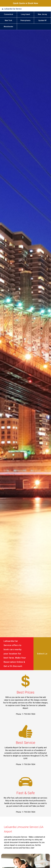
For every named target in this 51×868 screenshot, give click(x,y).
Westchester (8, 27)
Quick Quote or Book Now (25, 3)
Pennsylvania (25, 20)
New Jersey (42, 14)
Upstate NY (42, 20)
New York (8, 20)
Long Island (25, 14)
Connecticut (8, 14)
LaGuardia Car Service (13, 9)
